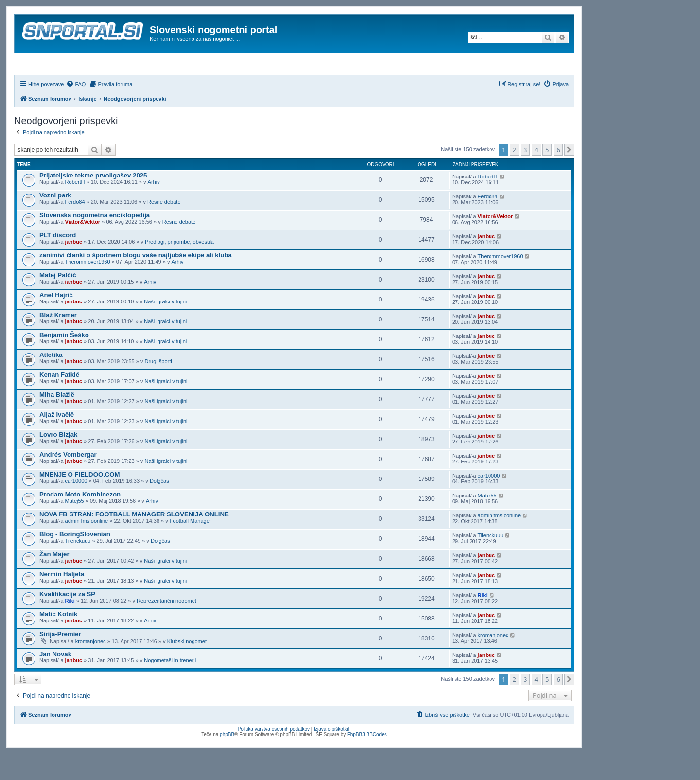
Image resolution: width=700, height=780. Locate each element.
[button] (569, 176)
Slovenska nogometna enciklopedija (95, 241)
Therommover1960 (88, 288)
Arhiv (154, 208)
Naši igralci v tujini (165, 328)
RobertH (75, 208)
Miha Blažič (57, 421)
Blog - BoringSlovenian (75, 560)
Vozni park (55, 222)
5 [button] (547, 176)
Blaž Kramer (58, 341)
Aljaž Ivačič (57, 441)
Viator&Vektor (83, 248)
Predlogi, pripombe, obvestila (179, 268)
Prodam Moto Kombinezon (80, 521)
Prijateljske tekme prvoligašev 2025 (93, 202)
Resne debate (164, 228)
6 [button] (558, 176)
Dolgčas (159, 507)
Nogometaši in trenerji (170, 687)
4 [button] (536, 176)
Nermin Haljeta (62, 600)
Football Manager (191, 547)
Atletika (51, 381)
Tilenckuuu (78, 567)
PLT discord (58, 261)
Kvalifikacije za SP (67, 620)
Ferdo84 (75, 228)
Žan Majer (54, 580)
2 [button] (515, 176)
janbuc (74, 268)
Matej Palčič (58, 301)
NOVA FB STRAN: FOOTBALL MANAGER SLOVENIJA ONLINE (134, 541)
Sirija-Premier (60, 660)
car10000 (76, 507)
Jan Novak (55, 680)
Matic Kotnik (58, 640)
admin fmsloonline (87, 547)
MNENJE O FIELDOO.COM (80, 501)
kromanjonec (91, 668)
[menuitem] (76, 110)
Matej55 (75, 527)
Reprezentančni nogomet (166, 627)
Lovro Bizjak (58, 461)
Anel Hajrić (56, 321)
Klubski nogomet (187, 668)
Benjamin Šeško (64, 361)
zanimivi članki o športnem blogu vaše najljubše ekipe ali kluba (136, 281)
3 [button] (525, 176)
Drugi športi (158, 388)
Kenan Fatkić (59, 401)
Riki (70, 627)
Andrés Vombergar (68, 481)
